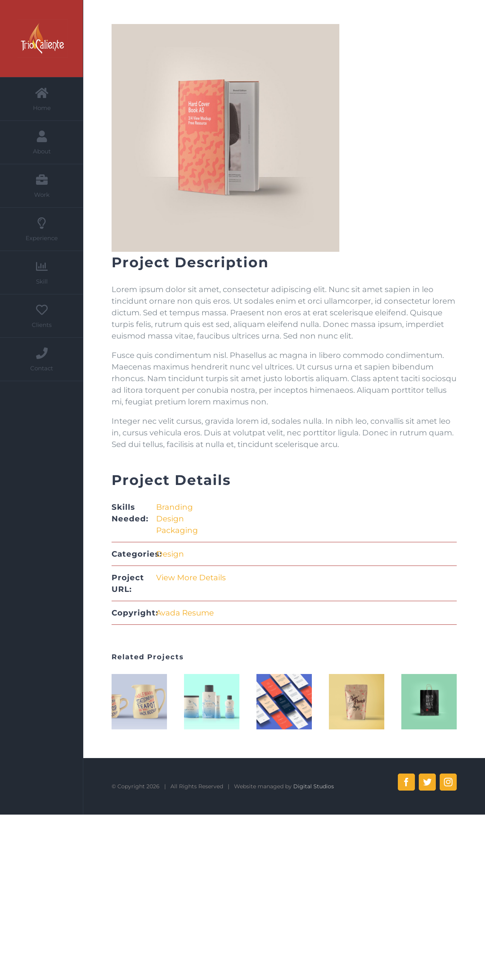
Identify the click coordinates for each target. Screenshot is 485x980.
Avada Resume (185, 613)
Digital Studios (314, 786)
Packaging (177, 530)
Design (170, 519)
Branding (175, 507)
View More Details (191, 578)
